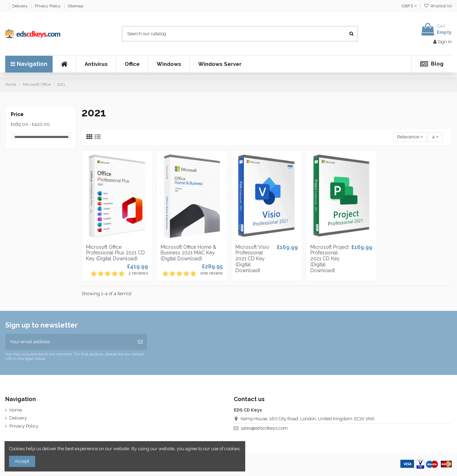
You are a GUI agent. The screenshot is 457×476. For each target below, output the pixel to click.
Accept (22, 461)
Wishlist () (438, 6)
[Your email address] (69, 342)
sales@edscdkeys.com (264, 428)
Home (16, 410)
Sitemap (75, 6)
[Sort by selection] (410, 137)
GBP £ (409, 6)
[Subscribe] (140, 342)
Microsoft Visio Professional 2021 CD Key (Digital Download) (252, 259)
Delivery (21, 6)
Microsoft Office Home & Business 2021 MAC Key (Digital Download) (188, 253)
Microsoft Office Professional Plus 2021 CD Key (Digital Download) (115, 253)
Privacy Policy (48, 6)
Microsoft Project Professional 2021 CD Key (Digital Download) (330, 259)
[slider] (13, 137)
